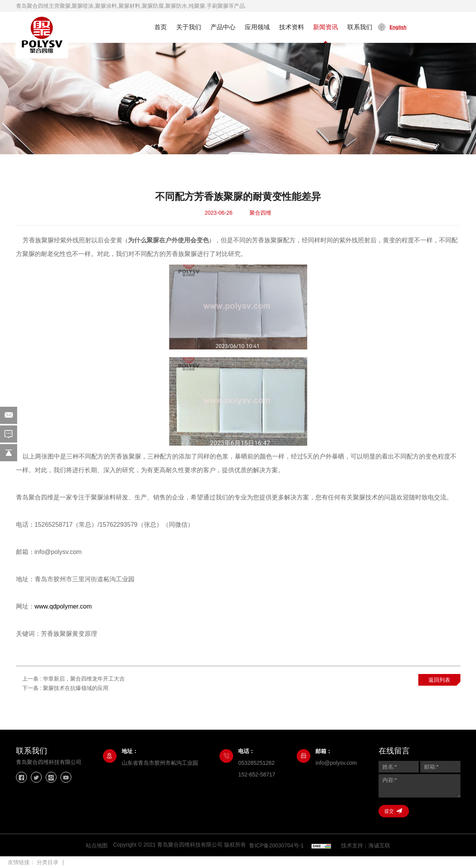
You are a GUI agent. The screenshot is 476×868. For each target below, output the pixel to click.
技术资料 (292, 27)
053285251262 (256, 763)
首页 (161, 27)
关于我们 (189, 27)
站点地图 (97, 845)
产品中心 (223, 27)
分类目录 (48, 862)
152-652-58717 (257, 774)
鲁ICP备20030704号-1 (276, 845)
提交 (389, 811)
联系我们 (360, 27)
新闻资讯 (326, 27)
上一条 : (74, 679)
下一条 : (65, 688)
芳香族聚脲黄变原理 (69, 634)
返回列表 (439, 680)
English (398, 27)
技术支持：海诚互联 (366, 845)
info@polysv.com (336, 763)
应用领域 (257, 27)
